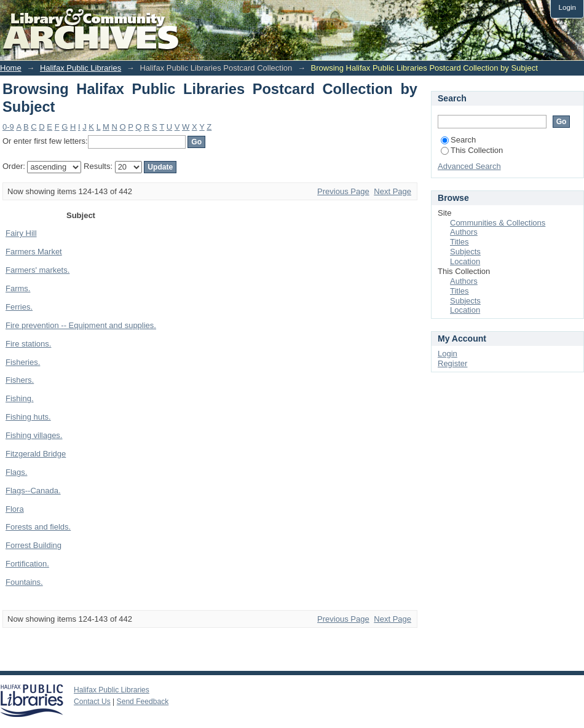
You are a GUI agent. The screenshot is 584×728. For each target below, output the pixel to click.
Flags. (16, 472)
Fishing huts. (28, 417)
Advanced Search (469, 166)
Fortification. (27, 564)
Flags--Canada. (33, 491)
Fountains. (24, 582)
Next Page (393, 191)
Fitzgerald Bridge (36, 454)
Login (567, 7)
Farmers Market (34, 252)
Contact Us (92, 702)
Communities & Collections (498, 223)
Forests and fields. (38, 527)
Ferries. (19, 307)
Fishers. (20, 380)
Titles (460, 242)
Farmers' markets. (37, 270)
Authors (464, 232)
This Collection (472, 150)
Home (11, 68)
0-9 (8, 127)
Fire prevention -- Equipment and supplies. (81, 325)
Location (465, 261)
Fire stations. (28, 344)
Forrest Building (34, 545)
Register (452, 363)
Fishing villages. (34, 435)
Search (458, 140)
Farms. (18, 288)
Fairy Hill (21, 233)
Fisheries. (23, 362)
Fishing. (20, 398)
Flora (15, 509)
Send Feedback (143, 702)
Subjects (465, 252)
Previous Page (343, 191)
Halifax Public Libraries (81, 68)
